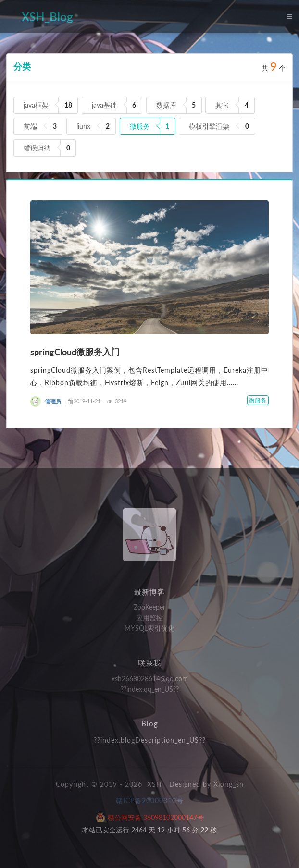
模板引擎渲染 (209, 126)
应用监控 (149, 617)
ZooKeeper (149, 607)
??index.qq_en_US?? (150, 689)
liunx (83, 126)
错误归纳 (37, 148)
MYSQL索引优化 (149, 628)
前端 (30, 126)
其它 (222, 105)
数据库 (166, 105)
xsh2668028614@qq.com (150, 679)
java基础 (104, 105)
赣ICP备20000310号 (150, 801)
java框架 (36, 105)
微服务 (140, 126)
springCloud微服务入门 (75, 352)
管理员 (53, 402)
